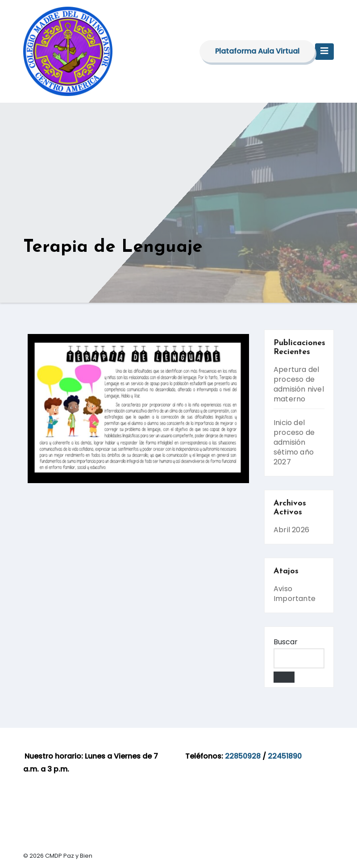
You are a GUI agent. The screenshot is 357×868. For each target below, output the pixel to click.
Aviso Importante (295, 594)
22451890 (285, 756)
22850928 (243, 756)
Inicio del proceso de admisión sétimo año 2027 (294, 442)
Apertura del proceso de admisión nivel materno (299, 384)
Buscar (286, 642)
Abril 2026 (291, 530)
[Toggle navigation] (324, 52)
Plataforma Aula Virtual (257, 51)
